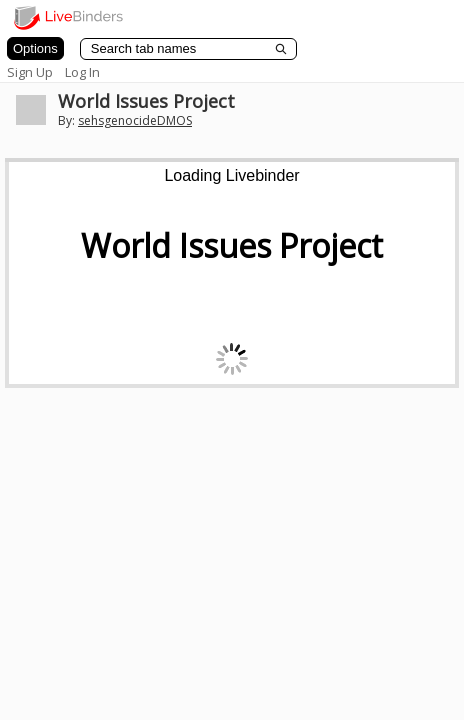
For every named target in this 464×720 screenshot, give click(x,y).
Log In (82, 72)
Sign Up (30, 72)
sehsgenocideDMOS (135, 120)
